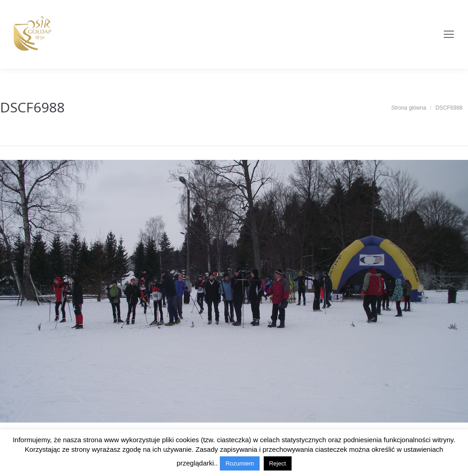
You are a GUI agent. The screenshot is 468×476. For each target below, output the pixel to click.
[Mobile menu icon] (449, 34)
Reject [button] (278, 463)
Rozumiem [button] (239, 463)
